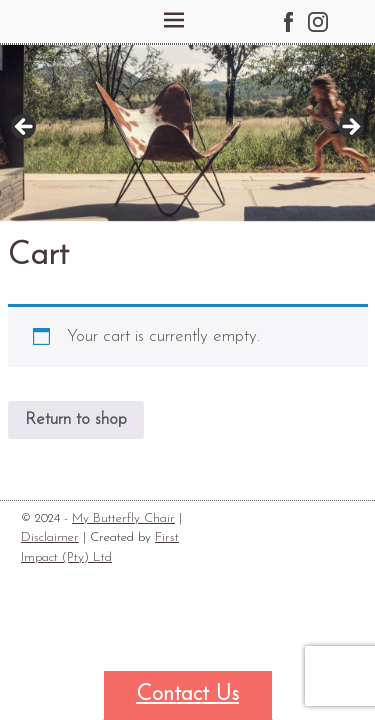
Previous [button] (25, 128)
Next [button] (350, 128)
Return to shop (76, 419)
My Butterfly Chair (123, 518)
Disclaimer (50, 537)
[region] (187, 133)
